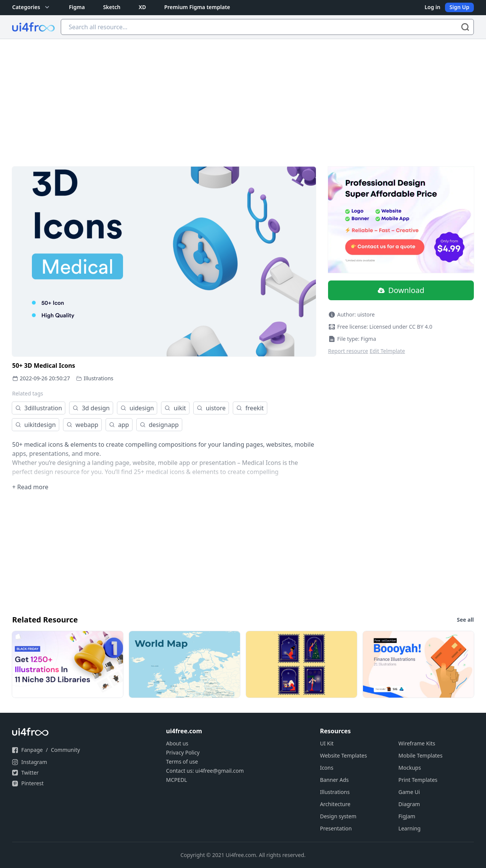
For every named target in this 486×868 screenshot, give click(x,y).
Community (65, 750)
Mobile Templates (420, 755)
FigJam (407, 816)
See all (465, 620)
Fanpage (32, 750)
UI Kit (327, 743)
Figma (77, 7)
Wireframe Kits (417, 743)
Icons (327, 768)
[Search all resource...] (267, 27)
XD (142, 7)
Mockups (409, 768)
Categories (32, 7)
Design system (338, 816)
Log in (432, 7)
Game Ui (409, 792)
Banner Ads (335, 780)
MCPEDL (176, 780)
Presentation (336, 828)
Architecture (335, 804)
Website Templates (344, 755)
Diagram (409, 804)
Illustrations (98, 378)
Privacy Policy (183, 752)
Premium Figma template (197, 7)
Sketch (112, 7)
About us (177, 743)
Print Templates (418, 780)
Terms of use (182, 762)
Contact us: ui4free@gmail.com (205, 771)
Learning (409, 828)
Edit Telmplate (387, 351)
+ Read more (30, 487)
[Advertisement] (243, 96)
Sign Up (459, 7)
